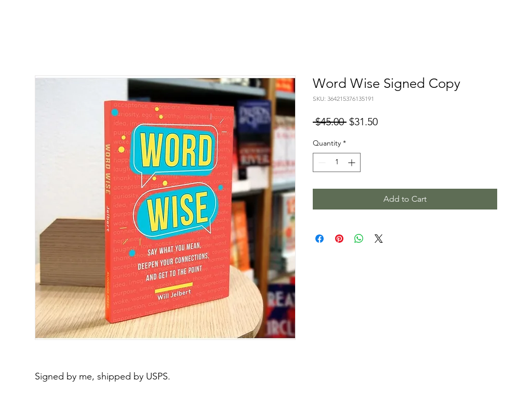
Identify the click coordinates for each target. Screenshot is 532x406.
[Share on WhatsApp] (359, 239)
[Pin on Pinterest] (339, 239)
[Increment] (353, 162)
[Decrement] (321, 162)
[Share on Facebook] (320, 239)
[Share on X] (379, 239)
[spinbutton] (337, 162)
